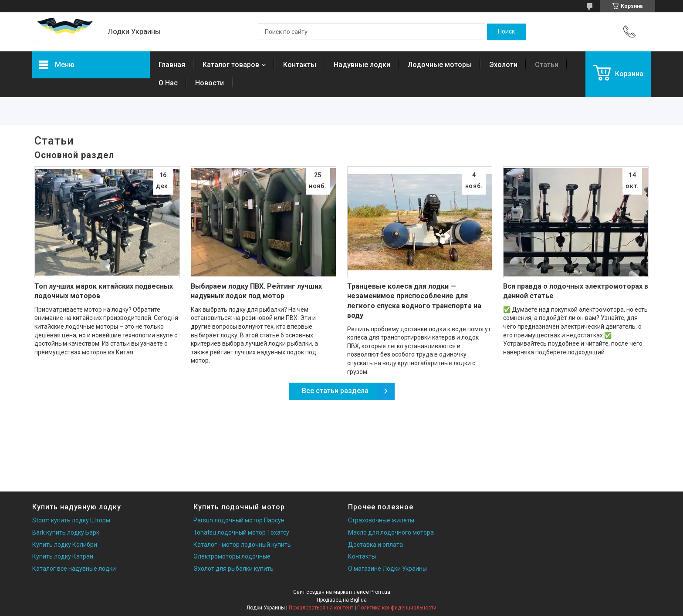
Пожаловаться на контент (321, 608)
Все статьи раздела (335, 391)
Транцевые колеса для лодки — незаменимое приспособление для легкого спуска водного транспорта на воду (414, 301)
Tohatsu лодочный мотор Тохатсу (241, 532)
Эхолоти (503, 65)
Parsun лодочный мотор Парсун (239, 520)
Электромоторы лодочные (232, 556)
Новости (210, 83)
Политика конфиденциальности (397, 608)
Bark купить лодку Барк (66, 532)
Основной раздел (74, 155)
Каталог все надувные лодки (74, 569)
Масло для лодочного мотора (391, 532)
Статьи (547, 65)
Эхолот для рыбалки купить (233, 569)
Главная (172, 65)
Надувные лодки (362, 65)
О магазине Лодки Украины (387, 569)
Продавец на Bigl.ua (342, 600)
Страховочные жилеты (381, 520)
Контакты (300, 65)
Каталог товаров (231, 65)
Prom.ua (380, 592)
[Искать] (506, 32)
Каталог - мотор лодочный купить (242, 545)
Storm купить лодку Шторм (71, 520)
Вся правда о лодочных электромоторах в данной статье (576, 291)
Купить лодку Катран (63, 556)
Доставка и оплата (375, 545)
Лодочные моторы (440, 65)
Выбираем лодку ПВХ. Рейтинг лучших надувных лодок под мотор (256, 291)
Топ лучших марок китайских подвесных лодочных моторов (104, 291)
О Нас (168, 83)
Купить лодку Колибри (65, 545)
